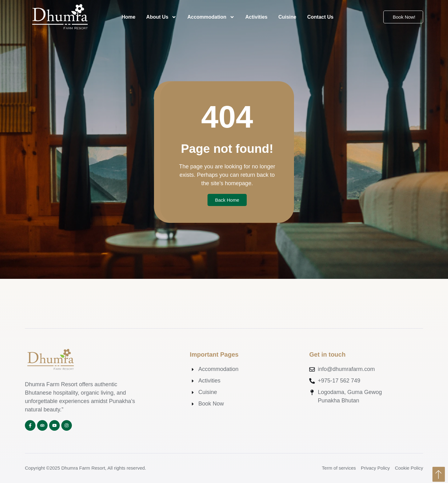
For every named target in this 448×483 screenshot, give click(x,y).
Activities (257, 17)
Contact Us (320, 17)
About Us (161, 17)
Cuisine (287, 17)
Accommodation (211, 17)
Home (128, 17)
